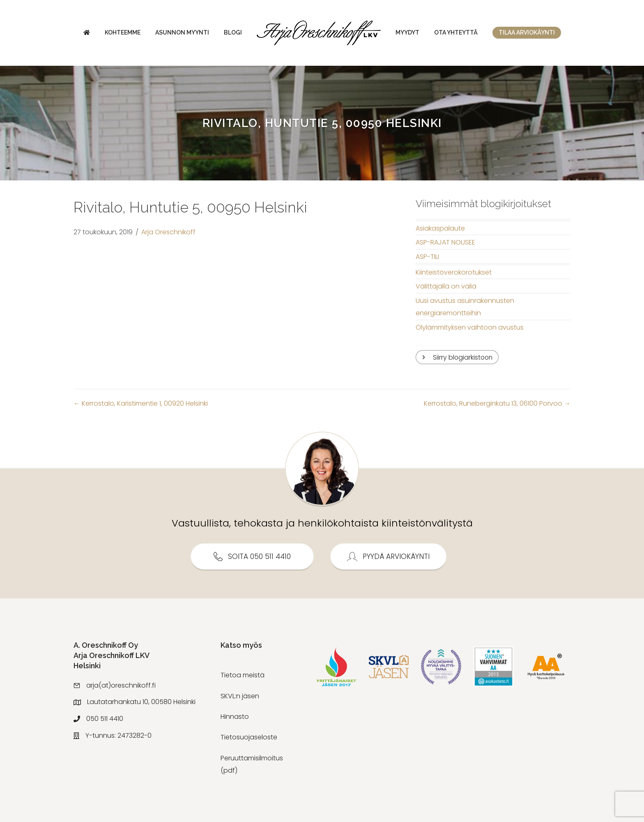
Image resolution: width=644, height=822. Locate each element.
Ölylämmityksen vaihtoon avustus (470, 327)
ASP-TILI (427, 257)
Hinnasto (235, 717)
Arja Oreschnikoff (168, 232)
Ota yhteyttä (456, 32)
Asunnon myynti (182, 32)
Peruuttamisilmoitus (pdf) (252, 764)
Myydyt (407, 32)
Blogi (233, 32)
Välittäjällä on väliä (446, 286)
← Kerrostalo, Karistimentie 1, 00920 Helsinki (141, 404)
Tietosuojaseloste (249, 738)
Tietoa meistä (243, 675)
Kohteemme (123, 32)
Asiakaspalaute (440, 228)
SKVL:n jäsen (240, 696)
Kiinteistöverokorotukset (454, 272)
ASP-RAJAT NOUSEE (445, 242)
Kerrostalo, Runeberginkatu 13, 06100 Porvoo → (497, 404)
